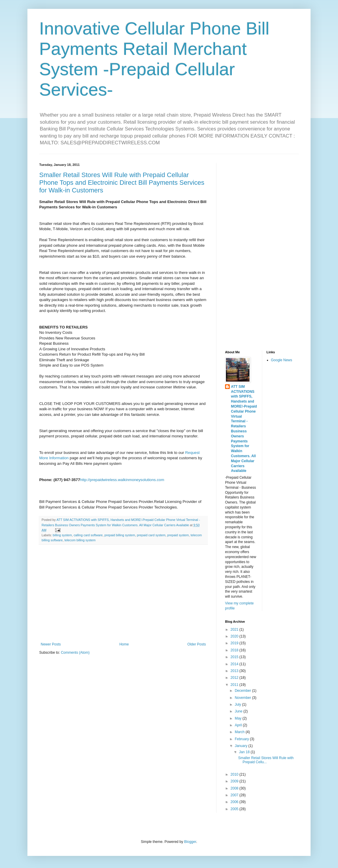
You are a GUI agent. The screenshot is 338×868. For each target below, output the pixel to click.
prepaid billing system (120, 535)
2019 (235, 643)
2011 (235, 685)
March (240, 732)
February (242, 739)
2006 (235, 802)
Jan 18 (245, 752)
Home (124, 644)
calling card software (88, 535)
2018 (235, 650)
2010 (235, 774)
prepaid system (178, 535)
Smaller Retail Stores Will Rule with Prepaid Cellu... (266, 760)
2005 (235, 809)
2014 (235, 664)
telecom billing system (80, 540)
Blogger (190, 842)
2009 (235, 781)
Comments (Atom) (75, 653)
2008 (235, 788)
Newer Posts (51, 644)
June (239, 711)
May (239, 718)
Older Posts (197, 644)
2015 (235, 657)
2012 (235, 678)
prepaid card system (151, 535)
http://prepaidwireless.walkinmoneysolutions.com (122, 480)
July (238, 704)
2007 (235, 795)
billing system (62, 535)
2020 (235, 636)
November (243, 698)
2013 (235, 671)
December (243, 691)
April (239, 725)
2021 (235, 630)
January (242, 746)
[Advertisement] (123, 594)
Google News (282, 360)
